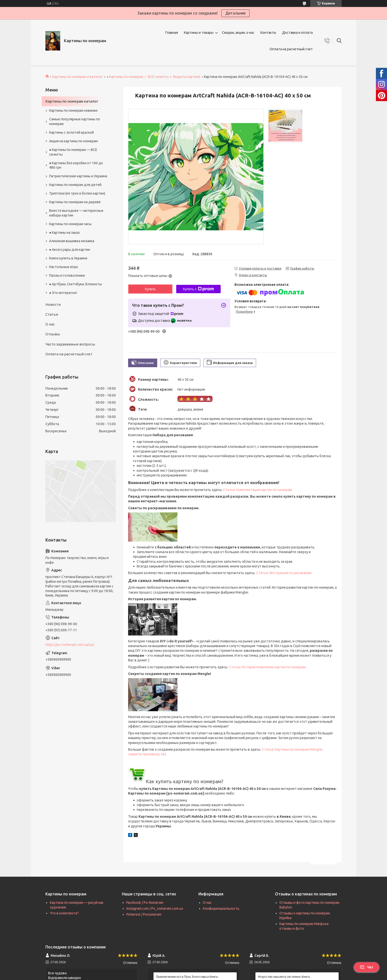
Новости (53, 304)
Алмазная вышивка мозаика (72, 241)
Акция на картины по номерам (73, 141)
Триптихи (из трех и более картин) (77, 193)
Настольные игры (64, 267)
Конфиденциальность (221, 908)
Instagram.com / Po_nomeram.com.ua (155, 908)
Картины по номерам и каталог (77, 77)
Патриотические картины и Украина (78, 176)
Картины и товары (199, 33)
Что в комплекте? (64, 913)
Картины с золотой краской (71, 132)
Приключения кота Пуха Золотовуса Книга (187, 977)
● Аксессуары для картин (70, 250)
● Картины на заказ (64, 233)
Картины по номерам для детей (75, 185)
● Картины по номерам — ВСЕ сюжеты (138, 77)
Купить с (198, 289)
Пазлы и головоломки (67, 275)
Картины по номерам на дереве (75, 202)
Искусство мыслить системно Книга (284, 977)
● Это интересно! (63, 293)
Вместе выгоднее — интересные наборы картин (76, 213)
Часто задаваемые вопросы (70, 344)
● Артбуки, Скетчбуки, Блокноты (76, 284)
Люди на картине (186, 77)
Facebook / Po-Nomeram (145, 903)
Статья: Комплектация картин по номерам (258, 490)
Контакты (268, 33)
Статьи (52, 314)
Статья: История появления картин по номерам (267, 667)
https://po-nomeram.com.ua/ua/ (70, 645)
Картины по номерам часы (70, 224)
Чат (367, 967)
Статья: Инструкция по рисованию (284, 573)
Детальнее (235, 13)
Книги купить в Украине (68, 258)
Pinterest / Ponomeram (144, 914)
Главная (172, 33)
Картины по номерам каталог (72, 101)
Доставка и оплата (297, 33)
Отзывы (53, 334)
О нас (50, 324)
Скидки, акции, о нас (238, 33)
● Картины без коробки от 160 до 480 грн (76, 165)
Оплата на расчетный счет (291, 49)
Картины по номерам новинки (73, 110)
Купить (150, 289)
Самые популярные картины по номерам (75, 121)
